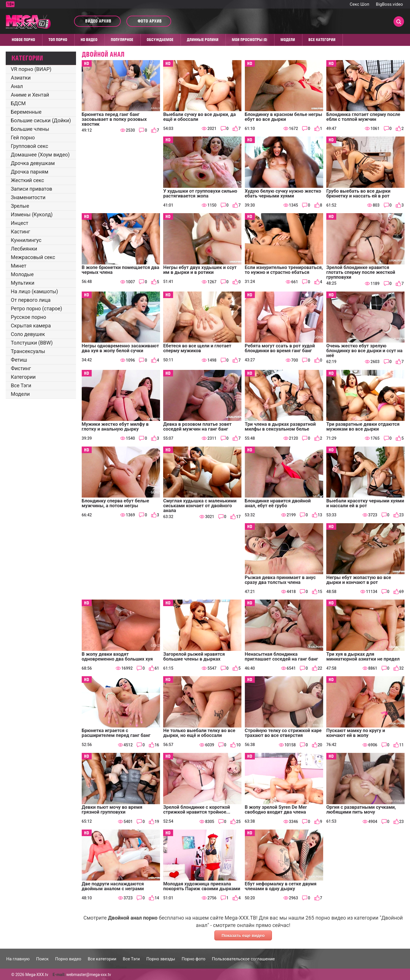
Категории (23, 377)
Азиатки (21, 78)
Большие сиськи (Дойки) (41, 120)
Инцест (20, 223)
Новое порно (23, 40)
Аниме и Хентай (30, 95)
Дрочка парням (30, 172)
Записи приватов (31, 189)
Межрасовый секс (33, 257)
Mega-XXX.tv (37, 975)
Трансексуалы (28, 351)
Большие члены (30, 129)
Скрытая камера (31, 326)
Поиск (42, 959)
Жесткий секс (27, 180)
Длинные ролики (203, 40)
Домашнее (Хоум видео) (40, 155)
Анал (17, 86)
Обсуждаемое (160, 40)
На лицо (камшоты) (34, 291)
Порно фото (193, 959)
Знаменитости (28, 197)
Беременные (26, 112)
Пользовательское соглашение (243, 959)
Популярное (122, 40)
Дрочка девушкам (33, 163)
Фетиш (19, 360)
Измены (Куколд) (32, 214)
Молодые (22, 274)
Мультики (23, 283)
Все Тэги (21, 385)
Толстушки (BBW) (32, 343)
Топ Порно (58, 40)
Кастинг (20, 232)
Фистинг (21, 368)
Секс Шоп (359, 4)
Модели (288, 40)
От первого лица (31, 300)
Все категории (322, 40)
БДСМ (18, 103)
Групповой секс (29, 146)
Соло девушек (28, 334)
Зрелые (20, 206)
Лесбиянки (24, 249)
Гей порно (23, 137)
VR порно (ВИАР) (31, 69)
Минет (19, 266)
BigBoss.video (389, 4)
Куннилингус (26, 240)
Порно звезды (161, 959)
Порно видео (68, 959)
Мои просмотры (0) (249, 40)
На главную (18, 959)
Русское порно (28, 317)
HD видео (89, 40)
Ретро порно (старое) (36, 308)
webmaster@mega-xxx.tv (89, 975)
